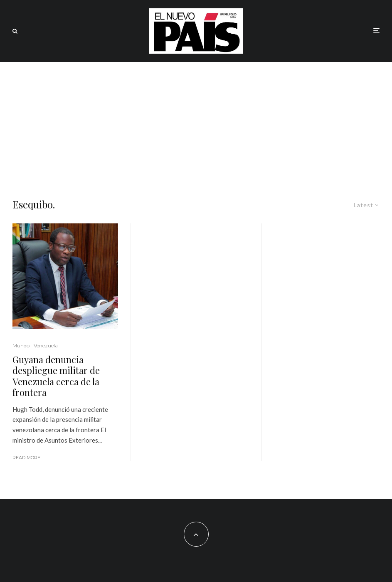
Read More (26, 458)
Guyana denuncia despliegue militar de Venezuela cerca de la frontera (56, 376)
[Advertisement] (196, 124)
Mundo (21, 345)
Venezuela (46, 345)
